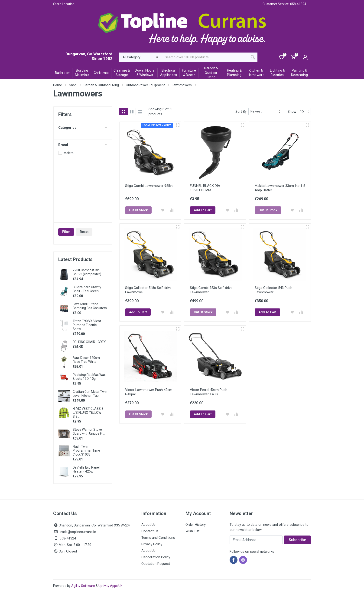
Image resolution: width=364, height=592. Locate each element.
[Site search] (205, 57)
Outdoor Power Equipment (145, 85)
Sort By (241, 112)
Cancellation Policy (156, 557)
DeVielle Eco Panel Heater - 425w (86, 469)
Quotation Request (156, 564)
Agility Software (83, 586)
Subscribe (297, 540)
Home (58, 85)
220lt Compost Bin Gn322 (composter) (87, 272)
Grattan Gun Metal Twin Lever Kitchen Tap (90, 394)
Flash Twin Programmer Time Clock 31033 (86, 450)
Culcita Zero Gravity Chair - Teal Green (87, 289)
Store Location (64, 4)
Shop (73, 85)
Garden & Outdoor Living (101, 85)
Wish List (192, 531)
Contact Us (150, 531)
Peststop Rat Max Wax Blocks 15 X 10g (89, 377)
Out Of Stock (138, 210)
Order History (196, 525)
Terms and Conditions (158, 538)
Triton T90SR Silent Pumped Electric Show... (87, 325)
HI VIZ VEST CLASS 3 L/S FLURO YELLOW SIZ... (88, 413)
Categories (83, 128)
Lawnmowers (182, 85)
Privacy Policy (152, 544)
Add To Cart (203, 210)
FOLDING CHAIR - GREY (89, 342)
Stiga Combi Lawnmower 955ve (149, 186)
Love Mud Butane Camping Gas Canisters (90, 306)
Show (292, 112)
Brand (83, 145)
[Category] (140, 57)
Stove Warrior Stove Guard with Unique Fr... (89, 432)
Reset (84, 232)
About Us (148, 525)
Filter (66, 232)
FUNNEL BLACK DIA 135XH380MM (205, 188)
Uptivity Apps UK (110, 586)
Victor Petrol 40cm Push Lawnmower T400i (209, 392)
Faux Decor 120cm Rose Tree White (86, 360)
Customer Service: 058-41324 (284, 4)
